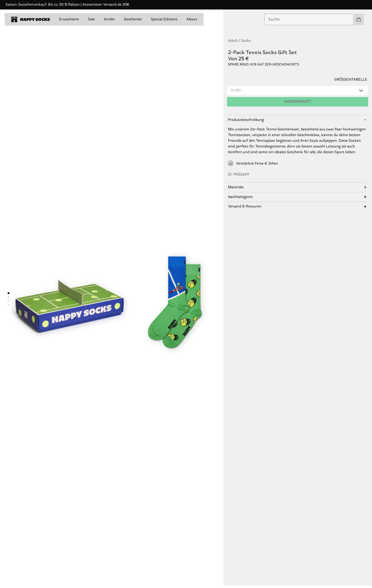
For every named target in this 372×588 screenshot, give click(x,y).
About (192, 19)
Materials (236, 187)
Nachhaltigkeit (240, 197)
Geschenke (133, 19)
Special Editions (164, 19)
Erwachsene (69, 19)
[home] (31, 19)
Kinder (109, 19)
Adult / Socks (239, 41)
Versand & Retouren (245, 206)
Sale (91, 19)
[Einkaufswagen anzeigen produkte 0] (358, 19)
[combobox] (309, 19)
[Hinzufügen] (298, 102)
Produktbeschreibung (246, 120)
